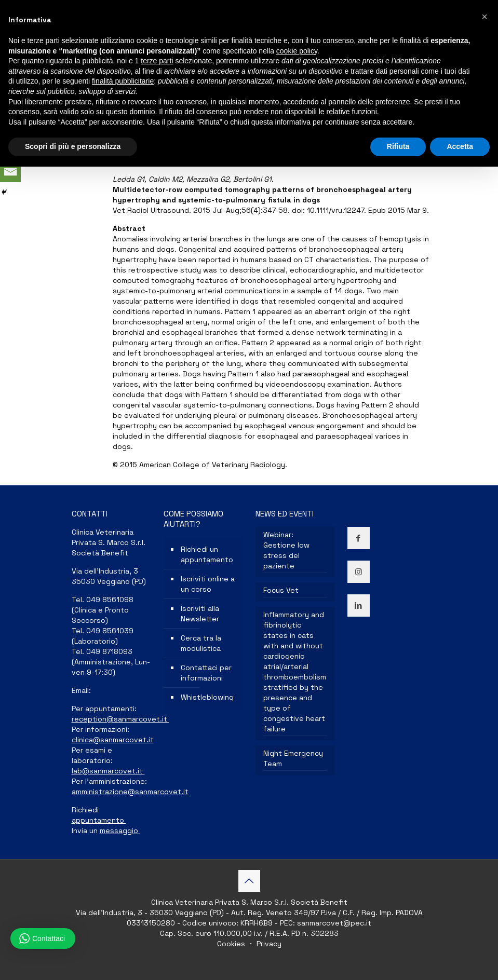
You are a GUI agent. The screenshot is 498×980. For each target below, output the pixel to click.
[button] (484, 17)
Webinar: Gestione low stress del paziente (286, 550)
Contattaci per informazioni (206, 673)
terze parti (157, 61)
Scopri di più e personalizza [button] (73, 146)
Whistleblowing (207, 697)
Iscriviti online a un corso (208, 584)
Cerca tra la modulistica (201, 643)
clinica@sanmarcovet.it (113, 740)
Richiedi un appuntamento (207, 554)
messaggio (120, 831)
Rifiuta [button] (398, 146)
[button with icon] (359, 538)
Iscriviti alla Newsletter (200, 614)
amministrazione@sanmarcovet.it (130, 792)
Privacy (268, 944)
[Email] (10, 172)
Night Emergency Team (293, 758)
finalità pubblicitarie (123, 81)
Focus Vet (281, 590)
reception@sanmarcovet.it (120, 719)
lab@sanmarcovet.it (108, 771)
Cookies (232, 944)
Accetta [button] (460, 146)
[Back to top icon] (249, 881)
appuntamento (99, 820)
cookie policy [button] (297, 51)
